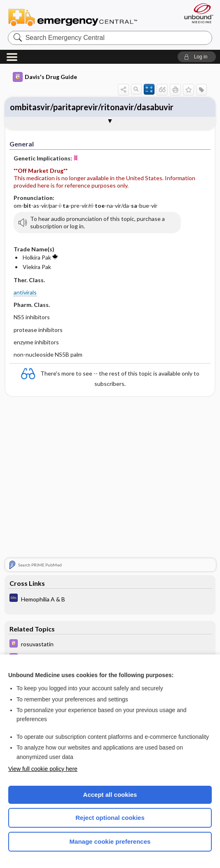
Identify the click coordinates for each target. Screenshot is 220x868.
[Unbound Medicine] (196, 13)
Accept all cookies (110, 795)
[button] (197, 57)
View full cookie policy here (43, 769)
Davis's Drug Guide (45, 77)
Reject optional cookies (110, 818)
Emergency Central (73, 17)
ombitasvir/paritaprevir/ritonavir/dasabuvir (92, 107)
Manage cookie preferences (110, 841)
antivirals (25, 292)
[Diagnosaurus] (110, 599)
